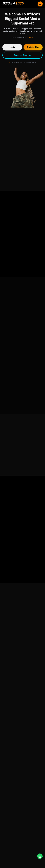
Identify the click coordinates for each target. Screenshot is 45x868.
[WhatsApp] (40, 856)
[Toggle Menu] (40, 4)
